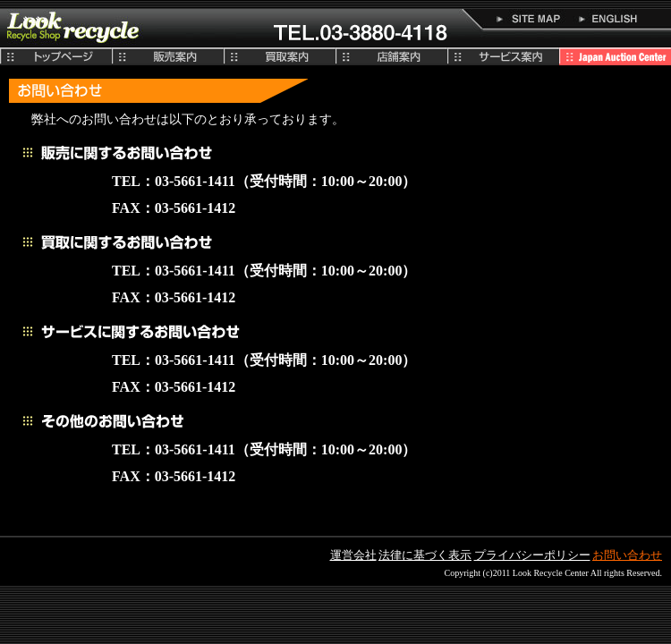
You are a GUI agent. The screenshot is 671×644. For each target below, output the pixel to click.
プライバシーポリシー (532, 555)
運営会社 (353, 555)
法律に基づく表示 (425, 555)
